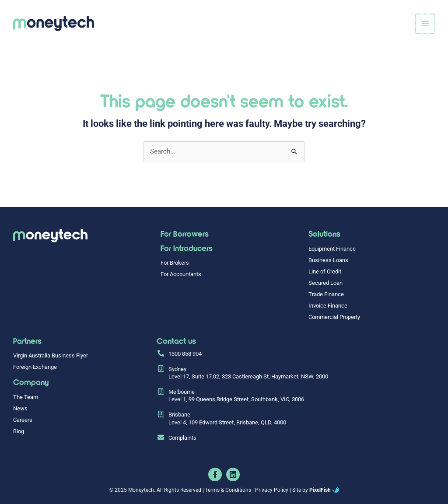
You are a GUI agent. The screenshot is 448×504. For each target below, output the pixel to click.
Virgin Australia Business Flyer (51, 355)
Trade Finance (326, 294)
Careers (23, 420)
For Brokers (175, 263)
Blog (19, 431)
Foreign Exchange (35, 367)
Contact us (176, 341)
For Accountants (181, 274)
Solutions (324, 233)
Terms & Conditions (228, 490)
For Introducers (187, 248)
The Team (26, 397)
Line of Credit (325, 271)
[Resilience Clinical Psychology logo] (50, 236)
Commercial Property (334, 317)
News (20, 408)
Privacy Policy (272, 490)
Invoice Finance (328, 306)
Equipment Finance (332, 249)
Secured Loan (325, 283)
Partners (27, 341)
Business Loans (328, 260)
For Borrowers (185, 233)
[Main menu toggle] (426, 24)
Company (31, 382)
